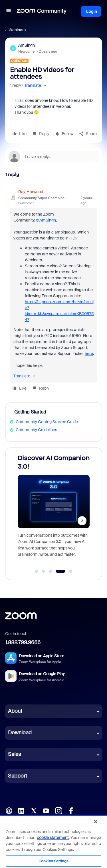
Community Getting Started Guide (47, 422)
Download (20, 733)
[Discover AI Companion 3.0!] (54, 508)
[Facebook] (71, 810)
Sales (14, 754)
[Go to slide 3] (51, 571)
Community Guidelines (36, 430)
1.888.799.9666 (23, 642)
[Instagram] (58, 810)
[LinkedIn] (21, 810)
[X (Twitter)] (34, 810)
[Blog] (9, 810)
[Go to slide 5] (71, 571)
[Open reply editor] (54, 157)
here (89, 354)
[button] (9, 11)
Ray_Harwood (31, 192)
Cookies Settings (53, 861)
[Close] (96, 822)
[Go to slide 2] (43, 571)
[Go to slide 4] (60, 571)
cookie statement (53, 838)
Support (18, 776)
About (15, 711)
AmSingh (27, 45)
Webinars (17, 30)
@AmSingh (46, 220)
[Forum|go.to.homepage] (42, 11)
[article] (54, 291)
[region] (53, 842)
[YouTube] (46, 810)
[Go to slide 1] (37, 571)
